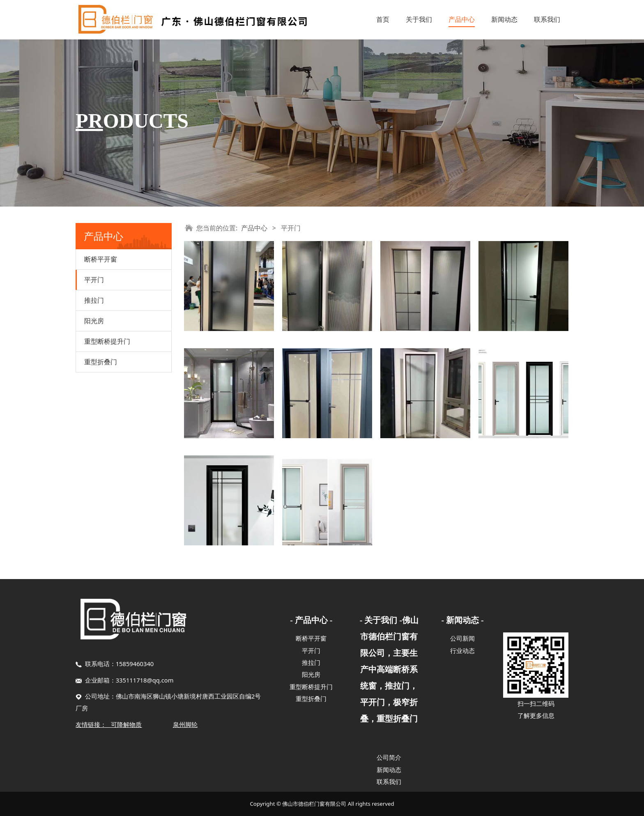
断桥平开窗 (101, 259)
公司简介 (389, 757)
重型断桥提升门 (107, 341)
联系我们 (547, 19)
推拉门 (94, 300)
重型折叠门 (101, 362)
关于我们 (419, 19)
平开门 (94, 280)
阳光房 (94, 321)
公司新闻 (462, 638)
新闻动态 (504, 19)
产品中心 (462, 19)
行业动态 (462, 651)
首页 (383, 19)
